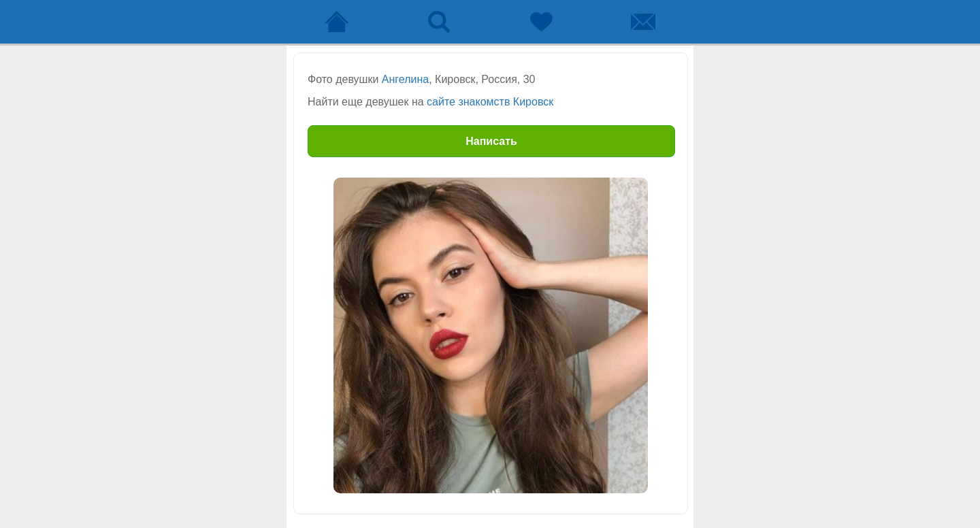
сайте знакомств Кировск (490, 102)
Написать (491, 141)
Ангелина (405, 79)
